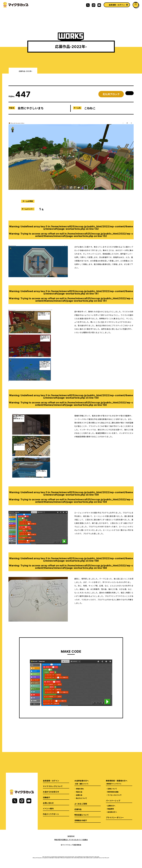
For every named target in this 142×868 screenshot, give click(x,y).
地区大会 (79, 792)
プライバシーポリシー (115, 817)
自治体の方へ (112, 812)
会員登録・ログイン (117, 5)
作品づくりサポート (51, 814)
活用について (112, 789)
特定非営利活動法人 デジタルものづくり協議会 (71, 840)
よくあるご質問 (81, 804)
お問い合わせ (48, 803)
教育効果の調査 (113, 792)
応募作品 (78, 809)
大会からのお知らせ (51, 792)
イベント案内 (48, 808)
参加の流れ (80, 789)
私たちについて (82, 798)
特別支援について (82, 815)
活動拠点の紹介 (81, 820)
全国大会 (79, 795)
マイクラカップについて (53, 786)
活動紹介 (47, 797)
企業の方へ (111, 806)
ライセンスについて (115, 795)
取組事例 (111, 809)
